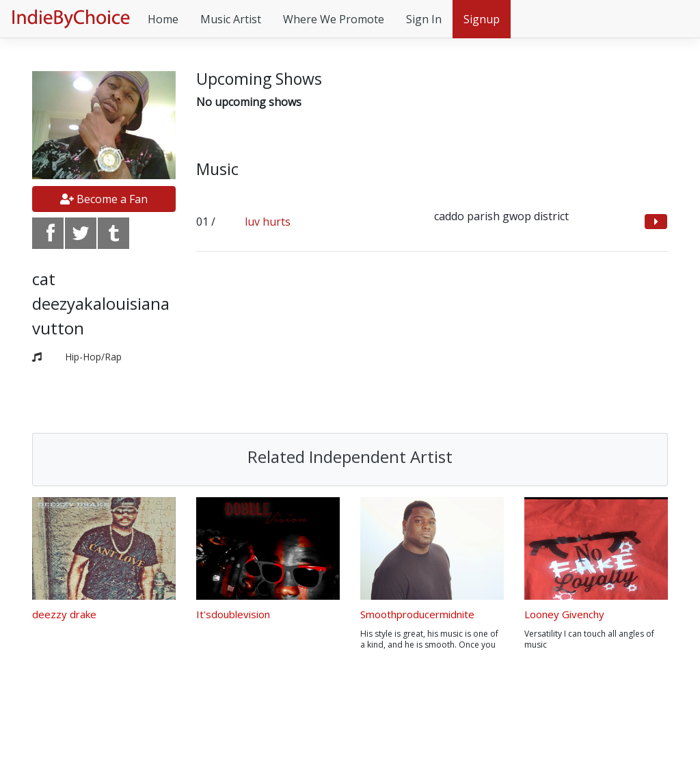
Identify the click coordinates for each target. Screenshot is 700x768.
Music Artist (231, 19)
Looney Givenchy (564, 614)
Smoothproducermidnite (417, 614)
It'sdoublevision (233, 614)
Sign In (424, 19)
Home (163, 19)
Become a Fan (104, 199)
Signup (482, 19)
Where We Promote (334, 19)
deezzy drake (64, 614)
